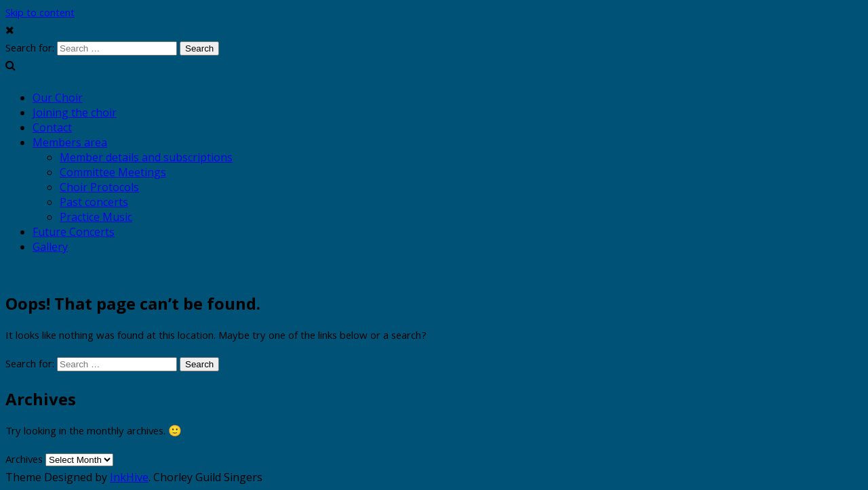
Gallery (50, 247)
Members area (70, 142)
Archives (24, 461)
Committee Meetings (113, 172)
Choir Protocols (99, 187)
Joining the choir (75, 113)
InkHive (129, 477)
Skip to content (40, 14)
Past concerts (94, 202)
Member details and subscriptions (146, 157)
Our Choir (58, 98)
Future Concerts (74, 232)
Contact (52, 127)
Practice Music (96, 217)
